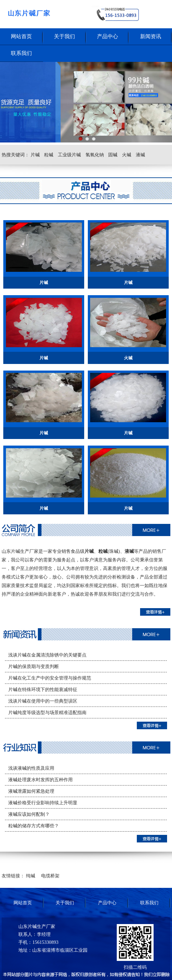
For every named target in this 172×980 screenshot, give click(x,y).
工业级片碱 (69, 155)
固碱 (113, 155)
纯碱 (31, 876)
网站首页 (21, 36)
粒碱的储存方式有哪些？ (34, 826)
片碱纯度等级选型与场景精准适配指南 (47, 712)
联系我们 (21, 53)
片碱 (35, 155)
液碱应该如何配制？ (29, 814)
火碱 (127, 155)
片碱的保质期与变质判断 (34, 666)
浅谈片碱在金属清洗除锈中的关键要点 (47, 655)
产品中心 (108, 36)
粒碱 (49, 155)
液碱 (140, 155)
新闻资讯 (151, 36)
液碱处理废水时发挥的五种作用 (40, 780)
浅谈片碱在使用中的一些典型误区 (43, 701)
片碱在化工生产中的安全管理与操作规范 (50, 678)
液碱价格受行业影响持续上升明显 (43, 803)
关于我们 (64, 36)
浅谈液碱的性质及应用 (31, 768)
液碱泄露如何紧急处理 (31, 791)
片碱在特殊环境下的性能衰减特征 (43, 689)
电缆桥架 (50, 876)
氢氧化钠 (95, 155)
